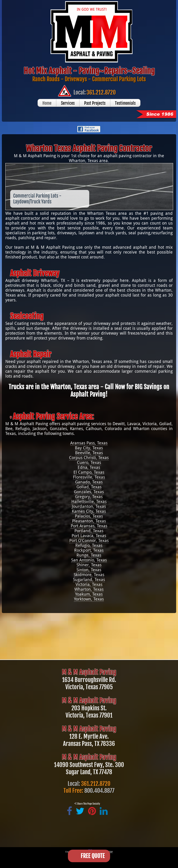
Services (68, 103)
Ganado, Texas (89, 482)
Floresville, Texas (89, 477)
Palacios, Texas (89, 516)
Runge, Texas (89, 555)
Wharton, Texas (89, 589)
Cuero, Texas (89, 462)
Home (47, 103)
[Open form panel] (89, 856)
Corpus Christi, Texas (89, 458)
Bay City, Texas (89, 448)
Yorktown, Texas (89, 599)
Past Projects (95, 103)
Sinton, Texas (89, 570)
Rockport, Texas (89, 550)
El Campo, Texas (89, 472)
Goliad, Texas (89, 487)
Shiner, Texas (89, 565)
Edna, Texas (89, 467)
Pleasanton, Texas (89, 521)
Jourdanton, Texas (89, 506)
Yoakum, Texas (89, 594)
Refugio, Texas (89, 545)
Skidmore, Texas (89, 575)
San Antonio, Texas (89, 560)
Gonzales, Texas (89, 492)
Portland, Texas (89, 531)
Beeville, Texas (89, 453)
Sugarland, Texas (89, 579)
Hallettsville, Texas (89, 501)
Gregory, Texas (89, 497)
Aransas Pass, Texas (89, 443)
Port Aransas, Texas (89, 526)
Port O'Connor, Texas (89, 540)
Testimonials (125, 103)
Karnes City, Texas (89, 511)
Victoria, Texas (89, 584)
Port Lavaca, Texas (89, 536)
